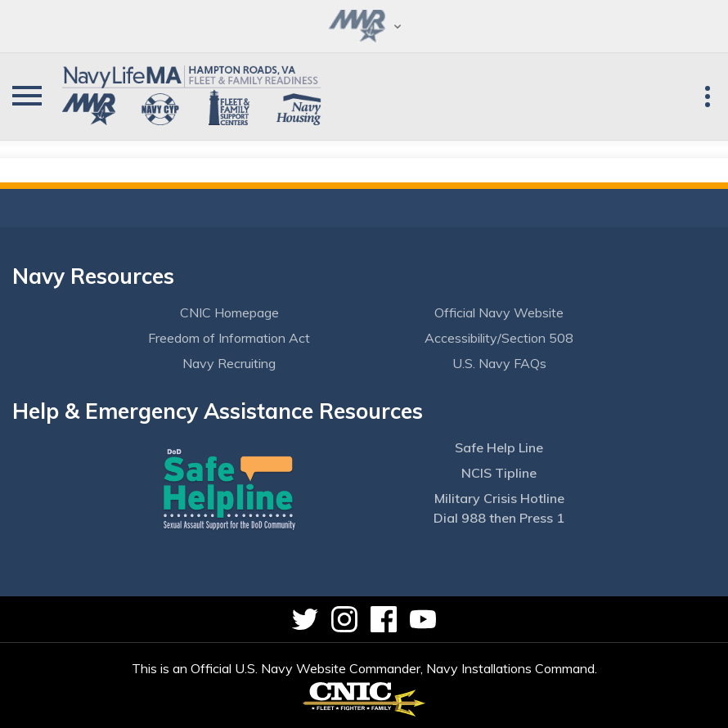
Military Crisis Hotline (499, 498)
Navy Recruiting (229, 363)
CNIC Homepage (229, 312)
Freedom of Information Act (229, 338)
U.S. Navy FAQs (499, 363)
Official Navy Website (499, 312)
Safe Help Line (499, 447)
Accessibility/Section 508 (499, 338)
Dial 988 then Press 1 (499, 518)
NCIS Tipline (499, 473)
